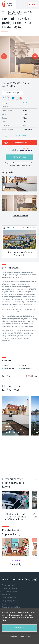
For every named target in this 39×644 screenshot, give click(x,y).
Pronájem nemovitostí (9, 588)
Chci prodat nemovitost (10, 591)
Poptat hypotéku (19, 157)
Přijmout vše (19, 628)
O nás (4, 604)
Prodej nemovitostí (8, 585)
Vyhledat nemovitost (9, 598)
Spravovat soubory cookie (20, 637)
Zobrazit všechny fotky (20, 216)
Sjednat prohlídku (21, 143)
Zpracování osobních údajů (11, 607)
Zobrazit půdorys (21, 136)
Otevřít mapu (31, 376)
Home (4, 12)
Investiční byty (7, 595)
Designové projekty (8, 601)
